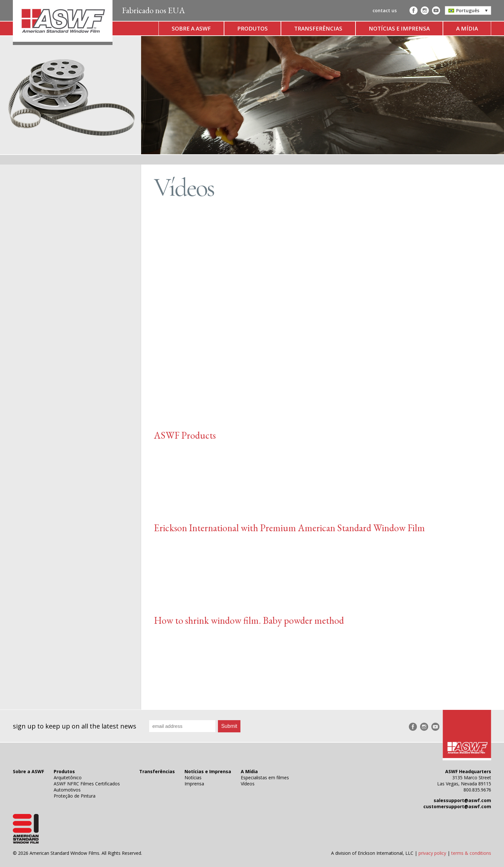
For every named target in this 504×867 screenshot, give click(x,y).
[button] (468, 10)
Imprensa (194, 784)
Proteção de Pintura (75, 796)
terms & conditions (471, 853)
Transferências (318, 28)
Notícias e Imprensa (399, 28)
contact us (385, 10)
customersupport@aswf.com (457, 806)
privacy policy (432, 853)
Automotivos (67, 790)
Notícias (193, 778)
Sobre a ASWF (191, 28)
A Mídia (467, 28)
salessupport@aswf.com (462, 800)
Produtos (252, 28)
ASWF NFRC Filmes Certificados (87, 784)
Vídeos (248, 784)
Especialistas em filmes (265, 778)
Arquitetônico (68, 778)
